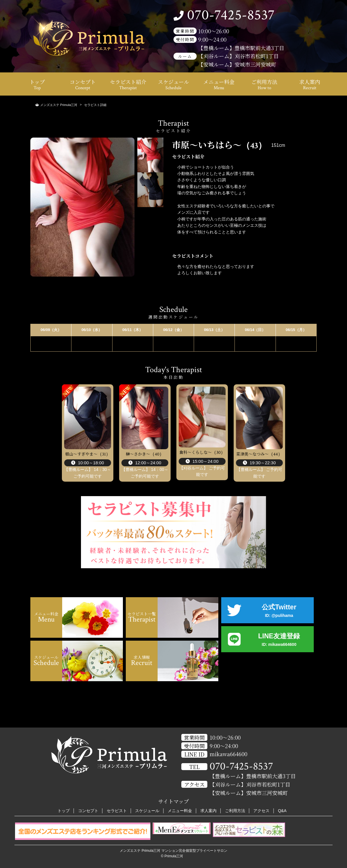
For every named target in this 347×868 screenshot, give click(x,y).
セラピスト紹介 (128, 84)
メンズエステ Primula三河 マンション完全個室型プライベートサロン (173, 851)
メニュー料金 (219, 84)
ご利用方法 (264, 84)
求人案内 (310, 84)
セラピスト (117, 811)
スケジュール (173, 84)
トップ (37, 84)
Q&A (282, 811)
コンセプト (83, 84)
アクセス (261, 811)
